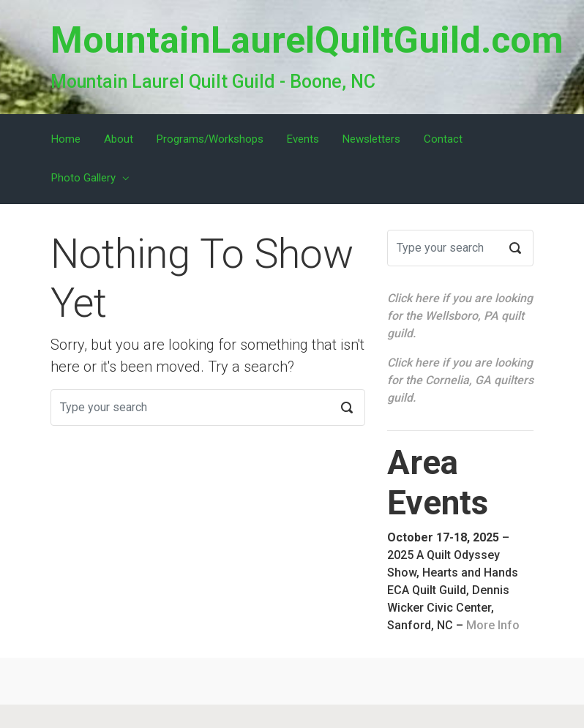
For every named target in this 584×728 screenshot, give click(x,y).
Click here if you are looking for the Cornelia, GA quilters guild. (460, 380)
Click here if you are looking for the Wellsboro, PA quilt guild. (460, 316)
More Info (493, 625)
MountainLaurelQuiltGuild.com (307, 40)
